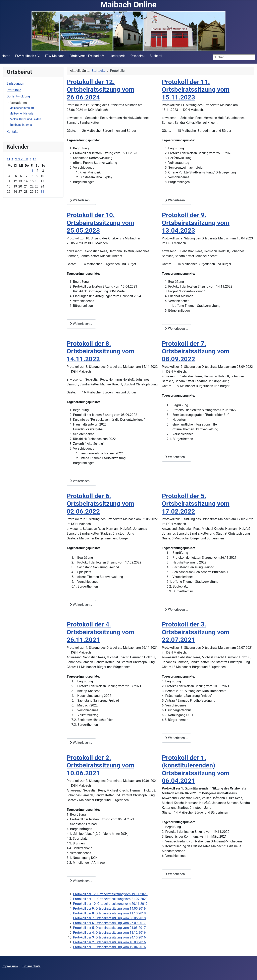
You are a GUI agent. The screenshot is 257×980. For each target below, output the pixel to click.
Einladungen (15, 84)
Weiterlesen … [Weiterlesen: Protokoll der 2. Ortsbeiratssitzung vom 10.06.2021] (81, 881)
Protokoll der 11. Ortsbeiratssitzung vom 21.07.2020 (110, 899)
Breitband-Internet (21, 125)
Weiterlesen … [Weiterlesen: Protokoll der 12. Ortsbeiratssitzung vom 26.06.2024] (81, 200)
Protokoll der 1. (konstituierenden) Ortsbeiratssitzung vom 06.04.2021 (196, 769)
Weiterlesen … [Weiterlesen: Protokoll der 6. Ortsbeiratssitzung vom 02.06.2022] (81, 605)
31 (42, 192)
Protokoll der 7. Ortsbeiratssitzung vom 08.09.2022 (196, 351)
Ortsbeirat (138, 56)
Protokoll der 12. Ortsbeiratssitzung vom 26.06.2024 (100, 90)
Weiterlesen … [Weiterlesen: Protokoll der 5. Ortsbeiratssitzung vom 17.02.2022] (176, 610)
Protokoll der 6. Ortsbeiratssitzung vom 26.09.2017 (109, 923)
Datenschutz (31, 966)
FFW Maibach (55, 56)
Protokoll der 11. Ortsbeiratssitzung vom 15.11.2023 (196, 90)
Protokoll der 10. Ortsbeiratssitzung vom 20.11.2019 (110, 904)
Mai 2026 (21, 159)
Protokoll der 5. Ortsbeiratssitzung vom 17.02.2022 (196, 504)
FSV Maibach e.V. (28, 56)
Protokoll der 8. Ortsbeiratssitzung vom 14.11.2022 (100, 351)
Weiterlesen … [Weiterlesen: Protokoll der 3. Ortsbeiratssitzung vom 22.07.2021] (176, 738)
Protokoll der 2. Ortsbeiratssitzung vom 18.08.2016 (109, 942)
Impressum (10, 966)
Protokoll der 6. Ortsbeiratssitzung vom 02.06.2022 (100, 504)
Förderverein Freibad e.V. (87, 56)
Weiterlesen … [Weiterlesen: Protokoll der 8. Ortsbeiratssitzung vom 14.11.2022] (81, 481)
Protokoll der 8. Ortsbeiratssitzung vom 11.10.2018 (109, 913)
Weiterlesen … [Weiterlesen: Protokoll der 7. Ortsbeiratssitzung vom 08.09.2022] (176, 457)
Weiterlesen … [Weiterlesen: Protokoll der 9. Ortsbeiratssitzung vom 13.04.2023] (176, 329)
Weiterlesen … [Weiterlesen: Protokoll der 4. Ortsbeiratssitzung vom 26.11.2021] (81, 743)
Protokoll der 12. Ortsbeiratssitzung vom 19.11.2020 (110, 894)
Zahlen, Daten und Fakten (25, 119)
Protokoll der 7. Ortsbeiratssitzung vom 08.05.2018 (109, 918)
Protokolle (14, 90)
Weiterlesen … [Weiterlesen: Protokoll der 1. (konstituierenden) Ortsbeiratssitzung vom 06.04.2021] (176, 874)
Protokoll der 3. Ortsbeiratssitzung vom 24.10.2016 (109, 937)
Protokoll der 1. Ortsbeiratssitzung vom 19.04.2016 (109, 947)
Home (6, 56)
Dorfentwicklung (18, 96)
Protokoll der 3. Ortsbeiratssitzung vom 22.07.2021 (196, 632)
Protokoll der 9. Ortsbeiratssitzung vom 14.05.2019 (109, 909)
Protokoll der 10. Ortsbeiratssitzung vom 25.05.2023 (100, 223)
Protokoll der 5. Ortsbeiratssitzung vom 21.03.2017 (109, 928)
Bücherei (156, 56)
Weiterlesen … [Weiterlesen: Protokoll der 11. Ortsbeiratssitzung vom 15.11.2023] (176, 200)
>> (35, 159)
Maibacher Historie (21, 114)
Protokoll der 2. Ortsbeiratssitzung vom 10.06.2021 (100, 765)
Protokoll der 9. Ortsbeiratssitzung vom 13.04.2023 (196, 223)
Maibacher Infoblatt (22, 108)
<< (8, 159)
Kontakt (12, 132)
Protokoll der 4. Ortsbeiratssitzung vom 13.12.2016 (109, 933)
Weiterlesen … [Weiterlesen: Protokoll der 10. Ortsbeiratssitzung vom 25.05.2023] (81, 324)
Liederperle (118, 56)
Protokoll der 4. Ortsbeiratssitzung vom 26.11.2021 (100, 632)
